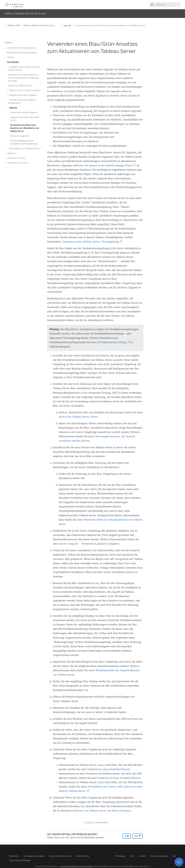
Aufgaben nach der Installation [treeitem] (23, 95)
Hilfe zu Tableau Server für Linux (39, 26)
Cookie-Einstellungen (159, 856)
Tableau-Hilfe (12, 26)
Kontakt (142, 856)
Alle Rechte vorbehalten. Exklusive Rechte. (77, 866)
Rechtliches (14, 856)
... (58, 26)
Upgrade (67, 26)
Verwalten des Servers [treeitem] (17, 163)
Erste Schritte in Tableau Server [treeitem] (21, 48)
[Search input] (168, 5)
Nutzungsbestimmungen (34, 856)
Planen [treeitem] (10, 57)
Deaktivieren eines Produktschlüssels (109, 769)
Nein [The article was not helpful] (137, 836)
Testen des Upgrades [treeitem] (20, 136)
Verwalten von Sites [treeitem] (16, 158)
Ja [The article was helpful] (127, 836)
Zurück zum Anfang (95, 823)
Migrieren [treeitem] (11, 153)
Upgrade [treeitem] (13, 108)
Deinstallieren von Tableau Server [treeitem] (24, 149)
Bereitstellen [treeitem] (13, 62)
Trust (132, 856)
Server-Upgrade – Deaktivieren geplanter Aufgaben (90, 544)
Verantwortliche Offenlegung (101, 856)
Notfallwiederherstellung (113, 342)
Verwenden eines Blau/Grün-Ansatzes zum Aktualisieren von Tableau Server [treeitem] (24, 128)
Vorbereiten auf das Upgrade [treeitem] (24, 113)
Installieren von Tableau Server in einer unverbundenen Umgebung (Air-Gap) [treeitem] (23, 78)
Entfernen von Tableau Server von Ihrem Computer (102, 811)
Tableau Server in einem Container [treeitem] (24, 90)
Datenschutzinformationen (60, 856)
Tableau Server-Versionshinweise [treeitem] (22, 53)
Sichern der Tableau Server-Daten (78, 417)
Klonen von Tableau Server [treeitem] (20, 86)
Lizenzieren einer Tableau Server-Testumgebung (92, 242)
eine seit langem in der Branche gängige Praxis (106, 165)
